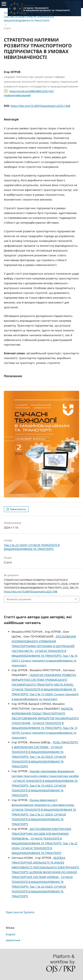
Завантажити (18, 509)
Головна (9, 13)
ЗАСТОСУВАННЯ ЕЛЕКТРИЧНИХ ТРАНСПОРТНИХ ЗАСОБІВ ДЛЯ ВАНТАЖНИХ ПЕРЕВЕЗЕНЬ (41, 834)
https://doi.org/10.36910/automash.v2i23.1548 (40, 106)
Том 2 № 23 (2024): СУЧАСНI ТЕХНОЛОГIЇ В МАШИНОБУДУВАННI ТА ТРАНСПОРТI (29, 19)
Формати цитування (19, 599)
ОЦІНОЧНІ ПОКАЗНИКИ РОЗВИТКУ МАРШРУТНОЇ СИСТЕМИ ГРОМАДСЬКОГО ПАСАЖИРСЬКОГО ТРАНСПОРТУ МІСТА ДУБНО (44, 680)
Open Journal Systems (20, 912)
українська (13, 940)
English (11, 934)
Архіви (23, 13)
